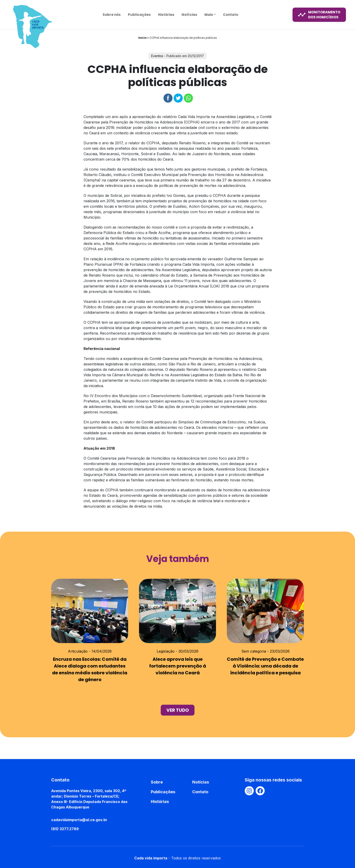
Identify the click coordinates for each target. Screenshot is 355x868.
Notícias (189, 14)
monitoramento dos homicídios (319, 14)
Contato (231, 14)
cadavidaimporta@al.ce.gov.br (79, 820)
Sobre (157, 782)
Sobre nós (112, 14)
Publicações (139, 14)
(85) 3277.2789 (65, 829)
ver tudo (178, 710)
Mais (209, 14)
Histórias (166, 14)
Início (142, 38)
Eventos (157, 56)
